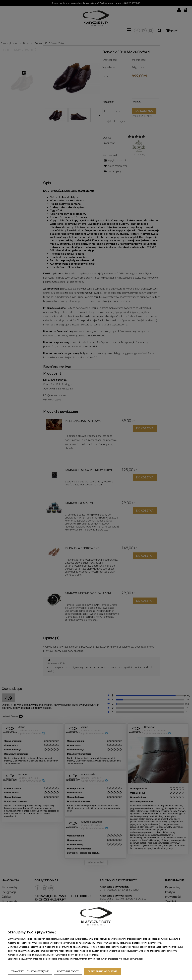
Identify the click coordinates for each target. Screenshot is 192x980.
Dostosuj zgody (68, 971)
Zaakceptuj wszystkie (102, 971)
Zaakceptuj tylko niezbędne (30, 971)
